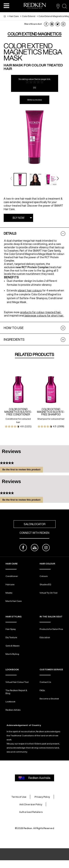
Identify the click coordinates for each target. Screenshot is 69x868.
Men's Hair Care (14, 601)
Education (45, 637)
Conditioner (12, 576)
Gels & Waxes (12, 646)
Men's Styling (12, 654)
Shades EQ (45, 584)
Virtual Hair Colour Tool (17, 682)
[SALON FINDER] (58, 6)
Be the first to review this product (23, 470)
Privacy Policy (42, 797)
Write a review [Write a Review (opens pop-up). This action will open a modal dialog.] (34, 100)
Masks (9, 593)
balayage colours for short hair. (44, 316)
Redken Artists (13, 710)
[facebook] (23, 548)
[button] (6, 6)
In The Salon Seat (51, 617)
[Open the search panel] (64, 6)
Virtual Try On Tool (48, 593)
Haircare (10, 584)
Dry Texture (11, 637)
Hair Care (12, 564)
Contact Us (45, 682)
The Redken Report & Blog (16, 692)
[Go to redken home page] (35, 6)
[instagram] (46, 548)
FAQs (42, 690)
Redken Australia (34, 778)
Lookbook (10, 702)
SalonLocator (35, 524)
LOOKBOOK (12, 669)
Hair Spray (11, 629)
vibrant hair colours (30, 291)
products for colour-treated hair (41, 312)
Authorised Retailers (31, 812)
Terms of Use (19, 797)
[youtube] (35, 548)
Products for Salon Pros (51, 629)
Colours (44, 576)
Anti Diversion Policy (31, 804)
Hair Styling (14, 617)
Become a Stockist (49, 699)
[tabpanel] (34, 275)
